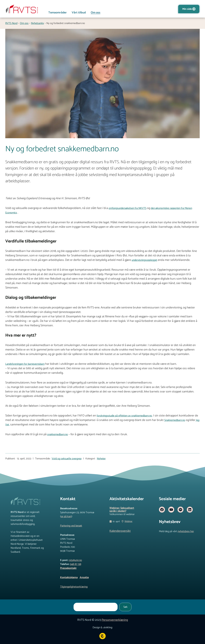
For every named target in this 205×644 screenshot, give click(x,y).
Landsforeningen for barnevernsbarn (25, 364)
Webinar (128, 522)
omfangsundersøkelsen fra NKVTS (128, 208)
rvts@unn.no (75, 560)
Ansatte (84, 577)
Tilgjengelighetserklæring (74, 587)
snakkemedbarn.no (58, 434)
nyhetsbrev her (186, 531)
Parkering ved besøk (71, 526)
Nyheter (101, 459)
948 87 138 (76, 564)
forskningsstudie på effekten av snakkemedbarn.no (124, 416)
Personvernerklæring (115, 620)
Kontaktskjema (69, 577)
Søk (125, 607)
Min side (187, 9)
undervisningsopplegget (144, 260)
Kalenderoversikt (120, 531)
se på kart (66, 516)
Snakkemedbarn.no (175, 420)
